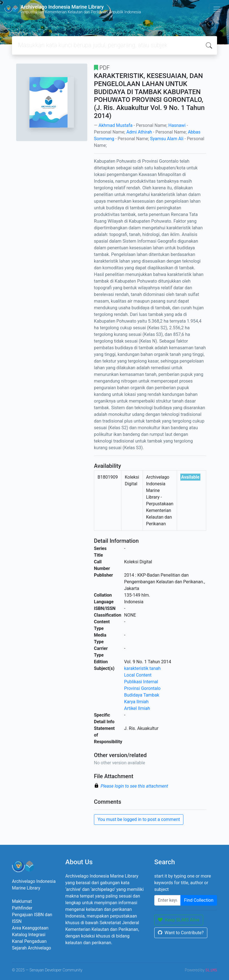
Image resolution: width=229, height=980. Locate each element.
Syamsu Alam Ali (167, 139)
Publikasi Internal (141, 682)
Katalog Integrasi (29, 935)
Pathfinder (22, 908)
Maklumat (22, 901)
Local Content (138, 675)
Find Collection (199, 900)
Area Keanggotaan (30, 928)
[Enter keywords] (167, 900)
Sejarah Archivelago (32, 948)
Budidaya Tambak (142, 695)
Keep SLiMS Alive (179, 920)
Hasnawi (177, 125)
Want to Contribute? (181, 933)
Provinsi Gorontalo (142, 688)
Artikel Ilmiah (137, 708)
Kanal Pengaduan (29, 941)
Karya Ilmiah (136, 702)
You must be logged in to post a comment (139, 819)
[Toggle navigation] (217, 9)
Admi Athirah (139, 132)
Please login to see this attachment (134, 786)
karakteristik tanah (143, 668)
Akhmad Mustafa (115, 125)
